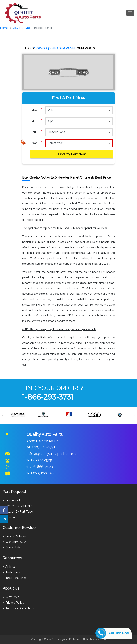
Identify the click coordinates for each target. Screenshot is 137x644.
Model (37, 121)
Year (37, 143)
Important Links (16, 578)
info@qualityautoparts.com (51, 454)
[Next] (134, 416)
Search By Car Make (19, 506)
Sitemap (11, 517)
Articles (10, 567)
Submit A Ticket (16, 536)
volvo (16, 28)
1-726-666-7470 (40, 467)
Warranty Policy (16, 542)
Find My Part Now (72, 154)
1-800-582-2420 (40, 473)
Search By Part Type (19, 512)
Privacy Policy (15, 603)
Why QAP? (13, 597)
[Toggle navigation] (130, 13)
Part (37, 132)
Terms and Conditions (20, 608)
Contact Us (13, 547)
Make (37, 110)
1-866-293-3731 (48, 397)
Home (4, 28)
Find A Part (13, 500)
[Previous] (3, 416)
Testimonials (14, 572)
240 (27, 28)
